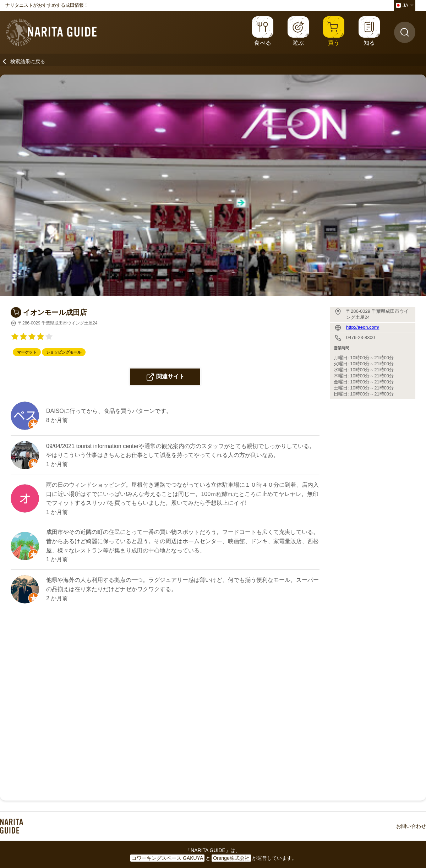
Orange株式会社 (231, 858)
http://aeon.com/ (363, 327)
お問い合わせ (411, 826)
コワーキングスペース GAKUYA (167, 858)
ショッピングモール (64, 352)
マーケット (27, 352)
